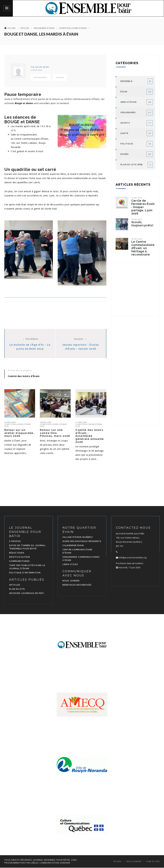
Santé (124, 133)
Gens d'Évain (129, 102)
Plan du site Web (132, 165)
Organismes (41, 78)
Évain (124, 92)
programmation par (17, 863)
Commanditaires (19, 561)
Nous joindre (71, 581)
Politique (127, 144)
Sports (125, 123)
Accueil (12, 28)
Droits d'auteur (20, 557)
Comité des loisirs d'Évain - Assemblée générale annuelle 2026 (90, 436)
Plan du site (17, 589)
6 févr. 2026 (36, 70)
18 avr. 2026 (10, 422)
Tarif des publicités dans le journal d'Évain (27, 567)
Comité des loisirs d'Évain (73, 28)
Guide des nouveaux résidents (82, 541)
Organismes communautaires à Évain (81, 559)
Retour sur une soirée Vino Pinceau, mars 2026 (55, 433)
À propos (15, 541)
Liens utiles (70, 564)
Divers (125, 154)
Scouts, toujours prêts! (142, 224)
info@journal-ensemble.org (131, 558)
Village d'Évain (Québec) (78, 537)
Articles (25, 28)
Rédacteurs (17, 553)
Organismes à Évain (44, 28)
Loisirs (60, 78)
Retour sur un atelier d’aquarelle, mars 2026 (19, 433)
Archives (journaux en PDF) (27, 593)
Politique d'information (25, 573)
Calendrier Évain (73, 545)
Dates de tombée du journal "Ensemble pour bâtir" (27, 547)
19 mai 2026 (137, 198)
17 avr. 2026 (81, 422)
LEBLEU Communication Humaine (50, 863)
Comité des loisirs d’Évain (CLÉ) (18, 425)
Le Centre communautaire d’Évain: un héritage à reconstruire (143, 248)
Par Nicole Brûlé (40, 67)
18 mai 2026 (137, 239)
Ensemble (126, 81)
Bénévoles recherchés (77, 585)
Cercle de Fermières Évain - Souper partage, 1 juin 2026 (143, 207)
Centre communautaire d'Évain (77, 551)
